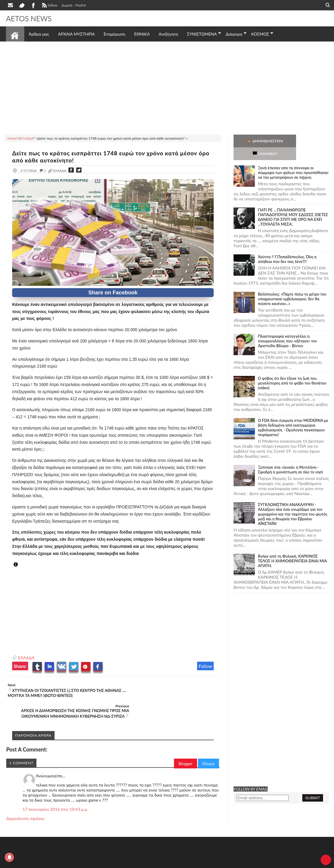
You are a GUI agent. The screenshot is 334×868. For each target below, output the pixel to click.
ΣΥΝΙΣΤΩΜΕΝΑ (202, 34)
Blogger (185, 747)
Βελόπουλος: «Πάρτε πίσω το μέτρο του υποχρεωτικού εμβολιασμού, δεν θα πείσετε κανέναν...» (292, 286)
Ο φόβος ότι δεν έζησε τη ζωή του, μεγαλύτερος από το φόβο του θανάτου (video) (292, 370)
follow (49, 6)
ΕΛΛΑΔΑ (26, 658)
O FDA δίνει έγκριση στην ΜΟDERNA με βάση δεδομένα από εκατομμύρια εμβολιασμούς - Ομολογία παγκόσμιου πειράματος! (293, 415)
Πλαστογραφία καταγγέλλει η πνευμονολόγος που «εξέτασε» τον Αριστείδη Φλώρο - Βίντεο (287, 328)
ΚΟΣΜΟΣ (260, 34)
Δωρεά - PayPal (74, 5)
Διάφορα (234, 34)
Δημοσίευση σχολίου (25, 802)
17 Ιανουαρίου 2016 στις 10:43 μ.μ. (55, 793)
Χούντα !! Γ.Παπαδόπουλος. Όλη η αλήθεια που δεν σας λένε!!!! (287, 246)
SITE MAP (90, 863)
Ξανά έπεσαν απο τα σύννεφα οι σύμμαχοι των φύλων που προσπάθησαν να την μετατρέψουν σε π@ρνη (293, 160)
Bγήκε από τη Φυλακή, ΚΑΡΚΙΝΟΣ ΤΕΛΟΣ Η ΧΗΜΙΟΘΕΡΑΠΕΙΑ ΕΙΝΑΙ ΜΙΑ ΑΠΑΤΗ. (292, 548)
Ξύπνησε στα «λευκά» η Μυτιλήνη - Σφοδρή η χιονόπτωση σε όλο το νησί (290, 457)
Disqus (209, 747)
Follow (206, 666)
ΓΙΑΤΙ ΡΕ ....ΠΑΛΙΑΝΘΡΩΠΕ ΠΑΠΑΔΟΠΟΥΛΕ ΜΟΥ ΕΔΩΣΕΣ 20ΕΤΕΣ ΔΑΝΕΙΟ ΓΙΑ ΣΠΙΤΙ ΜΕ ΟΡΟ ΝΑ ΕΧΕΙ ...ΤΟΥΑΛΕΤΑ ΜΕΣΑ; (293, 204)
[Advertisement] (167, 87)
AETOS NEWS (30, 18)
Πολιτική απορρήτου (117, 863)
